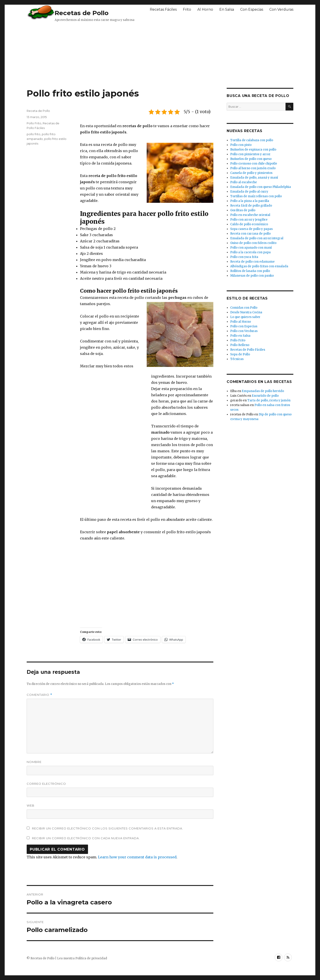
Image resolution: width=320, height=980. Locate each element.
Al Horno (205, 9)
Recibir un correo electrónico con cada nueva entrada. (86, 838)
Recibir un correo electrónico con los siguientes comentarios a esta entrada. (108, 828)
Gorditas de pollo (243, 210)
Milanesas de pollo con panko (252, 276)
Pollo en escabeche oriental (250, 215)
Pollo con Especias (244, 326)
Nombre (34, 762)
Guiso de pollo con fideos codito (253, 243)
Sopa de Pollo (240, 354)
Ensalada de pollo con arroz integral (257, 238)
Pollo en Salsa (240, 336)
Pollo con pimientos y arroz (250, 154)
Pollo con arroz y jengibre (249, 220)
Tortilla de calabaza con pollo (252, 140)
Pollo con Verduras (244, 331)
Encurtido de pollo (265, 396)
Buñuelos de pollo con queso (251, 159)
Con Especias (252, 9)
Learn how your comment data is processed (137, 857)
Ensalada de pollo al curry (249, 192)
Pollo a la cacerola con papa (250, 252)
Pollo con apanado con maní (251, 248)
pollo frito (34, 134)
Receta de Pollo (38, 111)
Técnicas (237, 359)
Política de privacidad (91, 958)
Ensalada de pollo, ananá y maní (254, 178)
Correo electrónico (46, 784)
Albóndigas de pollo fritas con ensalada (259, 266)
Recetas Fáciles (163, 9)
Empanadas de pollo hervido (263, 391)
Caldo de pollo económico (249, 224)
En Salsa (227, 9)
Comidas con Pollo (244, 308)
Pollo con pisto (241, 145)
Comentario (39, 695)
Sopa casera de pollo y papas (251, 229)
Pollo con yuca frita (244, 257)
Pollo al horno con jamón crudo (253, 168)
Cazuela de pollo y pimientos (251, 173)
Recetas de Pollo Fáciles (248, 350)
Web (31, 805)
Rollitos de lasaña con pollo (250, 271)
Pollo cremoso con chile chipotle (254, 164)
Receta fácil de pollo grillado (251, 206)
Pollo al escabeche (244, 182)
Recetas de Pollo (82, 13)
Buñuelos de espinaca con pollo (253, 150)
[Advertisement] (134, 54)
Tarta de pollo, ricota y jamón (269, 400)
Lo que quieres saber (245, 317)
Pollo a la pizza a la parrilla (250, 201)
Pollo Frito (34, 123)
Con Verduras (281, 9)
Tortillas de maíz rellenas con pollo (256, 196)
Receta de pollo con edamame (252, 262)
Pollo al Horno (241, 322)
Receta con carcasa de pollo (250, 234)
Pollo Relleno (240, 345)
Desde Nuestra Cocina (246, 312)
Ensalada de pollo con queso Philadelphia (261, 187)
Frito (187, 9)
